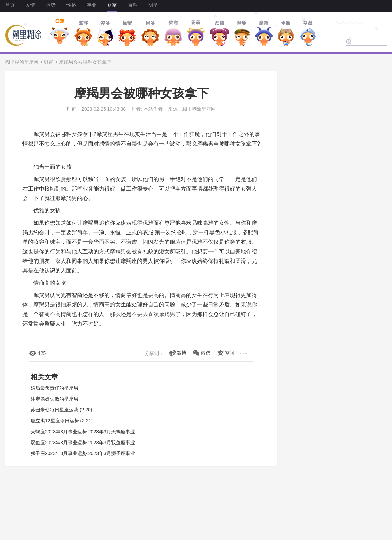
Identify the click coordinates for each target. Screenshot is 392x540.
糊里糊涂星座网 (22, 62)
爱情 (30, 5)
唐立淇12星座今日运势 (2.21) (62, 421)
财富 (112, 5)
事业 (92, 5)
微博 (182, 353)
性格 (71, 5)
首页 (10, 5)
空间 (230, 353)
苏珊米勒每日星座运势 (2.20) (61, 410)
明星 (153, 5)
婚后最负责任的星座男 (55, 388)
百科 (133, 5)
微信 (206, 353)
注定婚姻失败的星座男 (55, 399)
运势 (51, 5)
